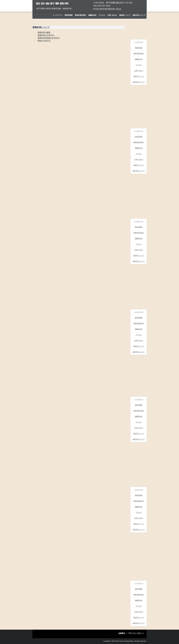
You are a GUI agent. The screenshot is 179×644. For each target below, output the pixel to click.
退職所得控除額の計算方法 (49, 38)
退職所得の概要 (44, 32)
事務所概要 (69, 15)
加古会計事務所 (53, 9)
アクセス (102, 15)
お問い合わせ (112, 15)
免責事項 (122, 633)
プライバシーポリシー (136, 633)
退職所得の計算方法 (46, 35)
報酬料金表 (92, 15)
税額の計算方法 (44, 41)
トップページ (58, 15)
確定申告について (139, 15)
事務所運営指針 (80, 15)
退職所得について (41, 27)
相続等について (125, 15)
